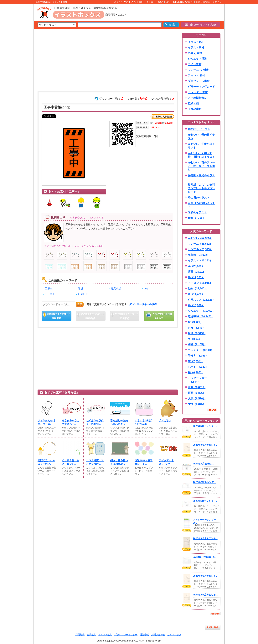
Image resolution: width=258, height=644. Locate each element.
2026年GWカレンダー (204, 482)
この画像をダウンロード (57, 316)
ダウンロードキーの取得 (143, 304)
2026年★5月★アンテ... (205, 538)
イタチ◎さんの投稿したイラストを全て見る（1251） (74, 246)
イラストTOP (196, 42)
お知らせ (83, 294)
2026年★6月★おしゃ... (205, 576)
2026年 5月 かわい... (204, 464)
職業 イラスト (196, 218)
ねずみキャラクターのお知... (95, 422)
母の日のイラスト (199, 198)
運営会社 (144, 635)
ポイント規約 (105, 635)
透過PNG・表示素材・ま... (144, 462)
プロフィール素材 (199, 81)
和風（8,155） (197, 344)
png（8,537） (196, 328)
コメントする (96, 218)
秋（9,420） (195, 322)
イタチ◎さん (77, 218)
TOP (141, 2)
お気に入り (162, 117)
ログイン (217, 2)
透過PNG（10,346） (200, 316)
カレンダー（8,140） (201, 350)
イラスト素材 (196, 47)
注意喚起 (116, 289)
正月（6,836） (197, 393)
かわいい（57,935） (200, 238)
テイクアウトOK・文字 (166, 462)
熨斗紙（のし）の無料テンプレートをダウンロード (201, 188)
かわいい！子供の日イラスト (201, 146)
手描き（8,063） (198, 356)
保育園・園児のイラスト (201, 177)
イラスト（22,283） (200, 260)
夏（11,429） (196, 294)
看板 (80, 289)
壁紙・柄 (193, 103)
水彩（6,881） (197, 387)
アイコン (50, 294)
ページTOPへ (213, 627)
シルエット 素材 (198, 59)
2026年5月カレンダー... (205, 426)
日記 (168, 2)
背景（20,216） (197, 272)
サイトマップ (174, 635)
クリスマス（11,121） (201, 300)
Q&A (161, 2)
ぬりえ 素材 (195, 53)
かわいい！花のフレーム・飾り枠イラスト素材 (201, 166)
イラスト (151, 2)
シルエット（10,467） (201, 311)
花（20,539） (196, 266)
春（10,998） (196, 305)
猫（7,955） (195, 361)
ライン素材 (195, 64)
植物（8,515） (197, 333)
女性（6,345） (197, 404)
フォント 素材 (196, 75)
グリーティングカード (201, 87)
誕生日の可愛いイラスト (201, 205)
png (146, 289)
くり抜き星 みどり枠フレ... (71, 462)
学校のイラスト (197, 212)
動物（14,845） (197, 288)
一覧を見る (212, 410)
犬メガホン (165, 420)
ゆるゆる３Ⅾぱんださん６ (143, 422)
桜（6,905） (195, 372)
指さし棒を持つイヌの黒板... (119, 462)
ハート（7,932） (198, 367)
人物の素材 (195, 109)
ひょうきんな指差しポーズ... (46, 422)
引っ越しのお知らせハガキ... (119, 422)
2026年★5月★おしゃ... (205, 445)
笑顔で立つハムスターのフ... (46, 462)
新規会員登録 (203, 2)
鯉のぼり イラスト (199, 129)
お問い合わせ (158, 635)
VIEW (187, 437)
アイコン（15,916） (200, 283)
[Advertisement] (15, 64)
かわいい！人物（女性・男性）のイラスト (201, 155)
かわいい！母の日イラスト (201, 136)
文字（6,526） (197, 398)
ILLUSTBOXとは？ (183, 2)
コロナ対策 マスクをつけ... (95, 462)
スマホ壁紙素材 (197, 98)
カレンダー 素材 (198, 92)
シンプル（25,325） (200, 249)
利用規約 (80, 635)
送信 (80, 304)
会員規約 (91, 635)
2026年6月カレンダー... (205, 501)
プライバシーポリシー (126, 635)
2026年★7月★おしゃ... (205, 595)
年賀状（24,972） (199, 255)
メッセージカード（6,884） (199, 380)
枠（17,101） (196, 277)
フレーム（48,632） (200, 244)
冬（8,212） (195, 339)
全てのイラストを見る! (201, 25)
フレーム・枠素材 (199, 70)
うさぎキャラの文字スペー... (71, 422)
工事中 (49, 289)
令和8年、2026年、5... (205, 557)
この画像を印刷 (159, 316)
